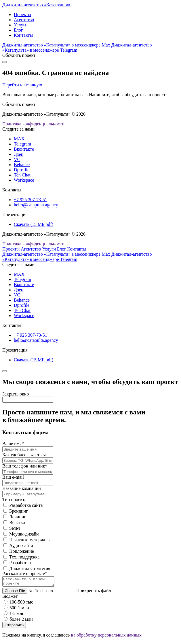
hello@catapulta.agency (36, 205)
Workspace (24, 180)
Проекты (22, 14)
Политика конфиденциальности (33, 124)
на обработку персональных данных (106, 637)
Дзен (19, 154)
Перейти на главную (22, 85)
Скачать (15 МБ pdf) (34, 224)
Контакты (23, 35)
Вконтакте (24, 149)
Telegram (22, 144)
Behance (22, 165)
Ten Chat (22, 175)
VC (17, 159)
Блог (18, 30)
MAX (19, 139)
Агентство (24, 20)
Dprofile (22, 170)
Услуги (21, 25)
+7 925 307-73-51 (31, 200)
